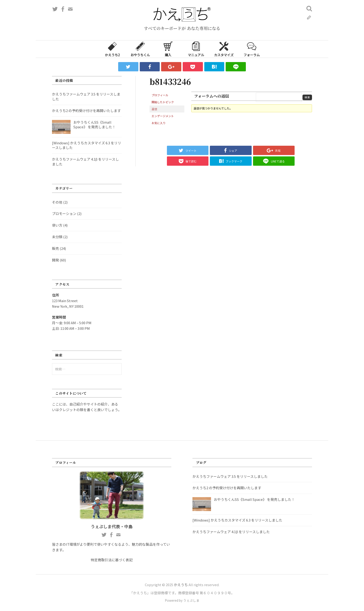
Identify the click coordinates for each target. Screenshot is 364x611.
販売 (55, 248)
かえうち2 (112, 49)
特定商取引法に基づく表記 (112, 560)
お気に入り (159, 123)
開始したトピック (163, 102)
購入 (168, 49)
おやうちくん (140, 49)
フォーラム (252, 49)
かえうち (181, 585)
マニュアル (196, 49)
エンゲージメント (163, 116)
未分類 (57, 237)
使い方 (57, 225)
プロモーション (64, 213)
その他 (57, 202)
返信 (154, 109)
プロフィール (160, 95)
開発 (55, 260)
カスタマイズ (224, 49)
